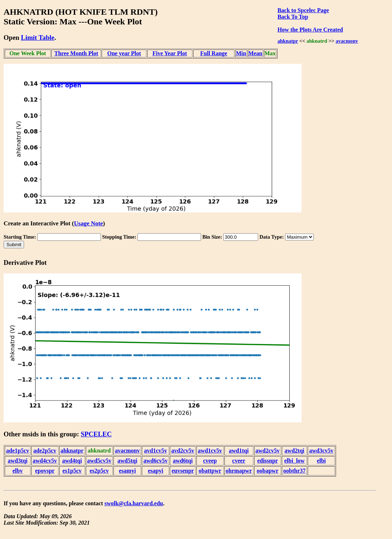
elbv (18, 471)
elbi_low (295, 461)
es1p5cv (72, 471)
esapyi (156, 471)
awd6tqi (183, 461)
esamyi (127, 471)
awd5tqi (127, 461)
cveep (210, 461)
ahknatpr (288, 41)
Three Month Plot (76, 53)
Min (241, 53)
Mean (255, 53)
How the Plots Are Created (310, 30)
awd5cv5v (99, 461)
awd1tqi (239, 451)
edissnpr (267, 461)
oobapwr (267, 471)
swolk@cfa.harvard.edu (134, 503)
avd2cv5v (183, 451)
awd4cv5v (45, 461)
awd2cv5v (268, 451)
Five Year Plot (170, 53)
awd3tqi (17, 461)
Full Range (214, 53)
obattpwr (210, 471)
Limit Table (38, 38)
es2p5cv (99, 471)
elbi (321, 461)
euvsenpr (183, 471)
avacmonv (347, 41)
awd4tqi (72, 461)
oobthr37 (294, 471)
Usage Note (88, 223)
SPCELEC (96, 434)
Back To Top (293, 17)
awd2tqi (295, 451)
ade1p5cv (18, 451)
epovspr (45, 471)
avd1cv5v (155, 451)
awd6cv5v (155, 461)
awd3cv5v (321, 451)
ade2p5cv (45, 451)
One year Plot (124, 53)
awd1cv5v (210, 451)
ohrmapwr (239, 471)
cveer (239, 461)
